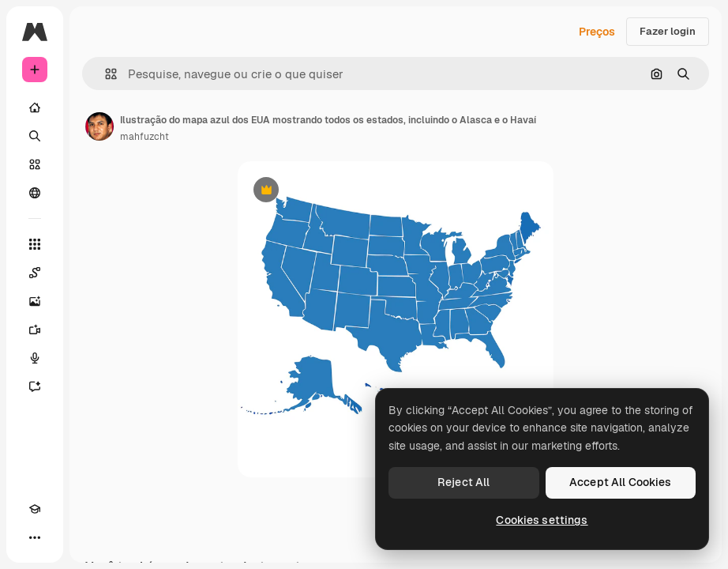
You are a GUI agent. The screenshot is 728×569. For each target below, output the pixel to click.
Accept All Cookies (621, 482)
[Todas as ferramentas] (35, 244)
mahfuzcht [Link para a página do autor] (144, 137)
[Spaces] (35, 273)
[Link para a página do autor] (99, 126)
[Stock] (35, 164)
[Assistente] (35, 386)
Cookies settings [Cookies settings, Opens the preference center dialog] (542, 520)
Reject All (463, 482)
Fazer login (668, 31)
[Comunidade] (35, 193)
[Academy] (35, 509)
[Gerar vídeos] (35, 330)
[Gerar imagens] (35, 301)
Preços (597, 32)
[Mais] (35, 537)
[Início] (35, 107)
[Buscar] (35, 136)
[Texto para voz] (35, 358)
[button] (105, 74)
